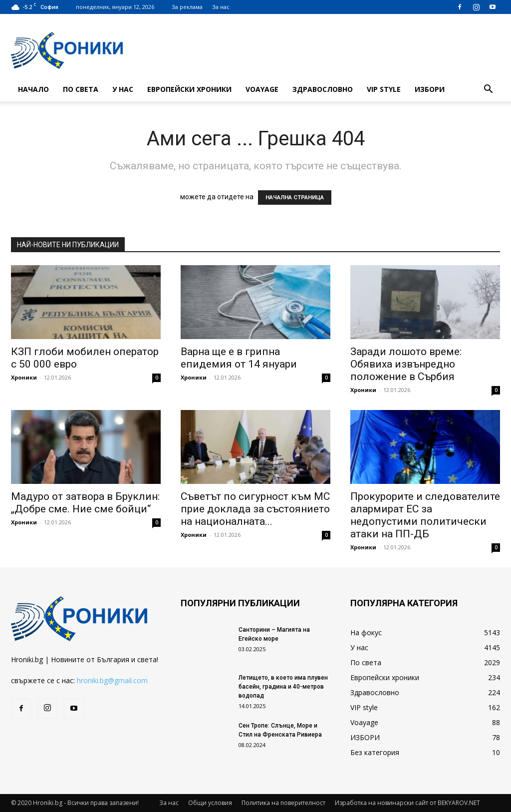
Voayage (262, 89)
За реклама (187, 7)
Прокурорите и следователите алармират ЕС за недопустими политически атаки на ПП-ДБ (425, 515)
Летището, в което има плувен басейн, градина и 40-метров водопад (283, 687)
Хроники (24, 377)
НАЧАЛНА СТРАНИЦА (295, 198)
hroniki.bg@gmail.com (112, 680)
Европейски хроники (189, 89)
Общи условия (210, 803)
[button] (488, 90)
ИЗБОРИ (430, 89)
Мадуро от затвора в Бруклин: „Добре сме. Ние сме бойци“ (85, 503)
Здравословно (323, 89)
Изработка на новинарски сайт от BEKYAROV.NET (407, 803)
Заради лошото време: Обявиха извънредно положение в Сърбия (406, 364)
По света (81, 89)
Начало (33, 89)
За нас (221, 7)
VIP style (384, 89)
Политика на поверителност (283, 803)
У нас (123, 89)
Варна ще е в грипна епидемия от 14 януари (239, 358)
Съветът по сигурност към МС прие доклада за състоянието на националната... (255, 509)
